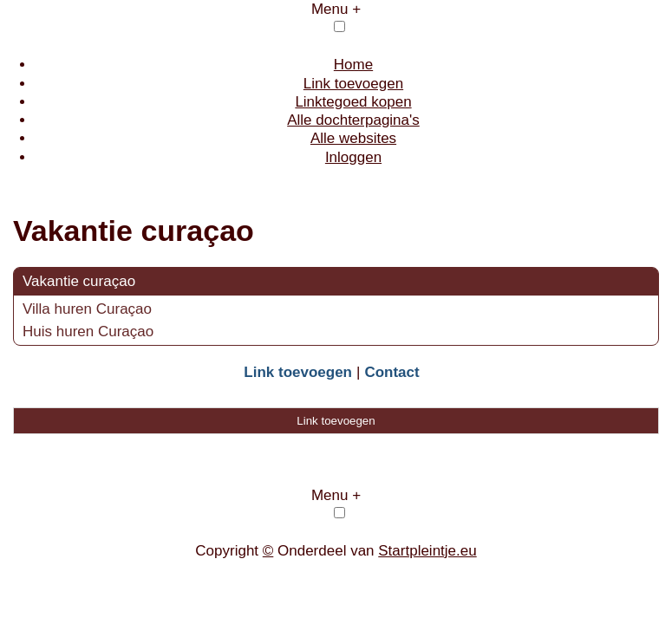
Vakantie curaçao (79, 281)
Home (353, 65)
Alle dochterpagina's (353, 120)
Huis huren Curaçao (88, 331)
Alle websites (353, 138)
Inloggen (353, 157)
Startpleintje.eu (427, 551)
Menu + (336, 9)
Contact (391, 372)
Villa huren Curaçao (87, 309)
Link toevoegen (353, 84)
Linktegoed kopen (353, 102)
